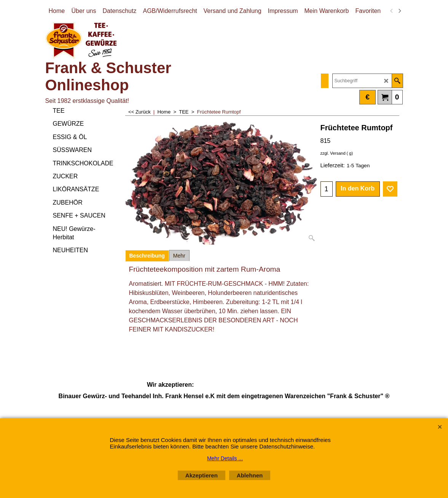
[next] (400, 11)
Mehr (179, 256)
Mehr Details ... (225, 458)
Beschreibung (147, 256)
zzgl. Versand (333, 153)
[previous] (392, 11)
